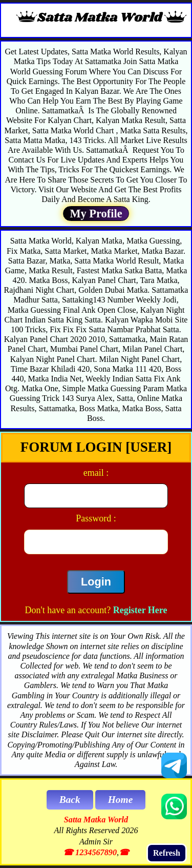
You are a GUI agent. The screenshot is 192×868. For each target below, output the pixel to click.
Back (70, 800)
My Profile (96, 214)
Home (121, 800)
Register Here (140, 610)
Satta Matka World (96, 820)
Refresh (167, 853)
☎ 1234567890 (90, 853)
